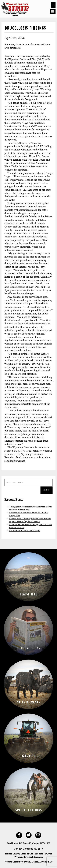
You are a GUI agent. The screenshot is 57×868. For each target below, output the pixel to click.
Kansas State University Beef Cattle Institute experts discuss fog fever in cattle (30, 520)
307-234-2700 (21, 849)
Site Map (39, 854)
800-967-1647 (36, 849)
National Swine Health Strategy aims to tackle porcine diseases (31, 526)
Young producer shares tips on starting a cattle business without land (31, 508)
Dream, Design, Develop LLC (38, 862)
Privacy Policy (12, 854)
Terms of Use (27, 854)
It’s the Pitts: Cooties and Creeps (24, 530)
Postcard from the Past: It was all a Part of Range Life (29, 514)
